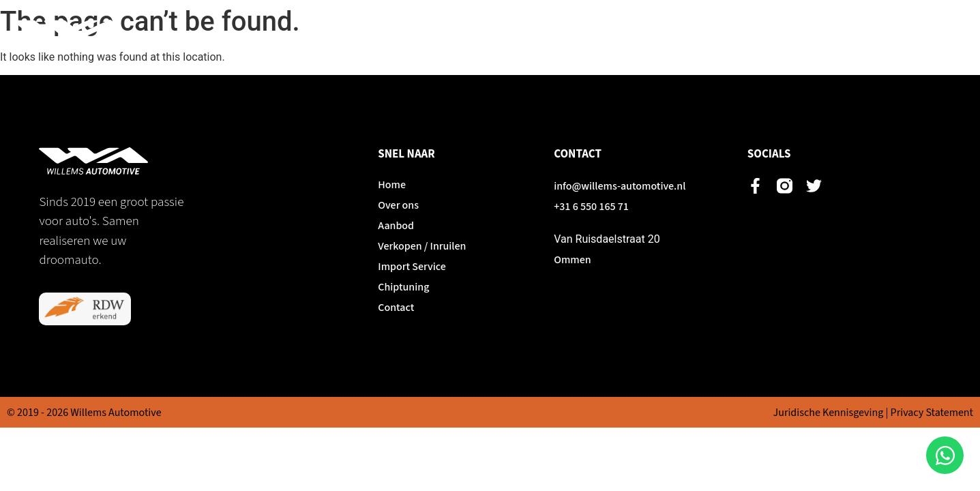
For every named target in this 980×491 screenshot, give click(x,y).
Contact (934, 34)
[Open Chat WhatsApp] (945, 455)
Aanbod (579, 34)
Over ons (513, 34)
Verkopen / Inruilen (669, 34)
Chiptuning (863, 34)
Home (450, 34)
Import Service (775, 34)
